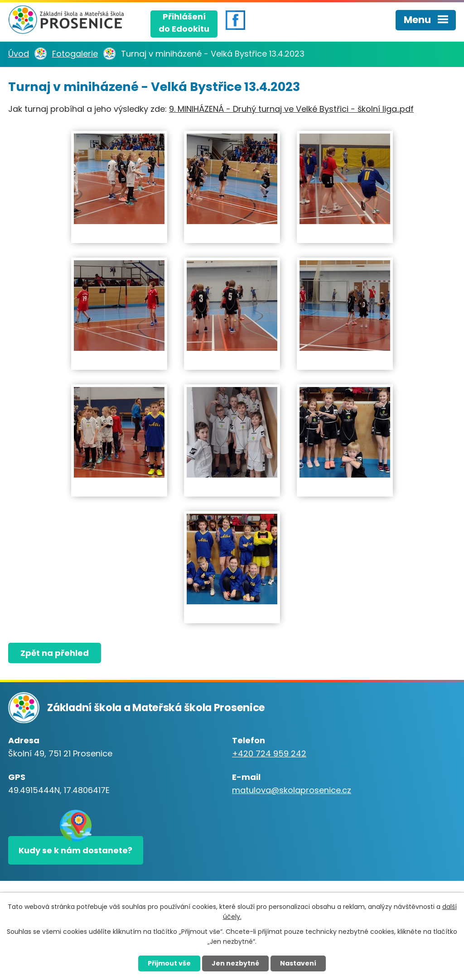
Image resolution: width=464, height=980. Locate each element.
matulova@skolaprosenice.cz (292, 790)
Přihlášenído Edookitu (184, 23)
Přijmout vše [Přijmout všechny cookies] (169, 963)
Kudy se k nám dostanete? (75, 850)
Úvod (19, 54)
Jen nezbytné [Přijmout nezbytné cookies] (235, 963)
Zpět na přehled (55, 653)
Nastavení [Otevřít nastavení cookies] (298, 963)
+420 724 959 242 (269, 753)
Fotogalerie (75, 54)
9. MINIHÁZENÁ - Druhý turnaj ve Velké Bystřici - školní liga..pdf (291, 109)
